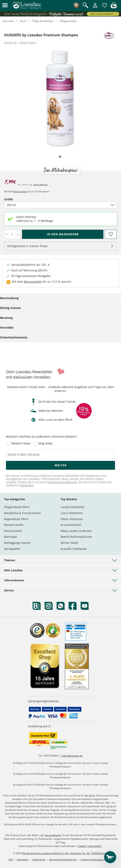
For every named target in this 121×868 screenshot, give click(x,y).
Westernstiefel (14, 525)
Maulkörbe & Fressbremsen (22, 513)
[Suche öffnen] (85, 6)
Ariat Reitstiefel (71, 525)
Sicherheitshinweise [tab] (14, 337)
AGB (11, 859)
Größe (15, 199)
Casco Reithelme (72, 513)
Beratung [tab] (6, 318)
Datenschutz (39, 859)
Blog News (46, 444)
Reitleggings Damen (17, 543)
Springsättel (12, 549)
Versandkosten (40, 184)
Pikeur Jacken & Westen (76, 531)
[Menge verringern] (7, 234)
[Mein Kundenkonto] (95, 8)
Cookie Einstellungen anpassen (97, 859)
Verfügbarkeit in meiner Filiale (27, 246)
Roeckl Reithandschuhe (76, 537)
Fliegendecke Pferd (17, 507)
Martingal (10, 537)
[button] (5, 6)
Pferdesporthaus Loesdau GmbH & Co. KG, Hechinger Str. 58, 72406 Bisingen (65, 853)
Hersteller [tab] (7, 328)
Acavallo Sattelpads (74, 549)
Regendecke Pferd (16, 519)
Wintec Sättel (69, 543)
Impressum (23, 859)
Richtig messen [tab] (10, 308)
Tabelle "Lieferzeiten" (90, 846)
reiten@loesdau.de (72, 756)
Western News (21, 444)
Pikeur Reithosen (72, 519)
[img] (114, 7)
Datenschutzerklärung (62, 482)
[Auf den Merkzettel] (111, 234)
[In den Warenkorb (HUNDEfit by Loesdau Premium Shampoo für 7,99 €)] (63, 234)
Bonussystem (20, 191)
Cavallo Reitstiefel (72, 507)
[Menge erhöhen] (18, 234)
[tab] (60, 157)
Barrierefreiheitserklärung (63, 859)
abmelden (27, 485)
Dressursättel (13, 531)
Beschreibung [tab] (9, 298)
